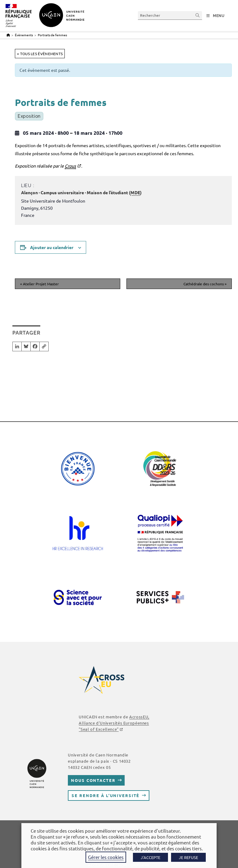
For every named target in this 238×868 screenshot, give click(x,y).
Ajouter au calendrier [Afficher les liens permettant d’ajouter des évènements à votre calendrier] (52, 247)
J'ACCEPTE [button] (150, 857)
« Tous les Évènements (40, 54)
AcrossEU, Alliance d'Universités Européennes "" (114, 723)
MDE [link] (135, 192)
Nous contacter (93, 780)
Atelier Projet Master (40, 284)
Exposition (29, 116)
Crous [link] (70, 166)
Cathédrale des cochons (205, 284)
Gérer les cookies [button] (106, 857)
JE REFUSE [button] (188, 857)
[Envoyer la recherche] (198, 15)
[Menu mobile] (216, 16)
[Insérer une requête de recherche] (170, 15)
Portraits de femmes (52, 35)
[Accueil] (8, 35)
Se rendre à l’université (106, 795)
